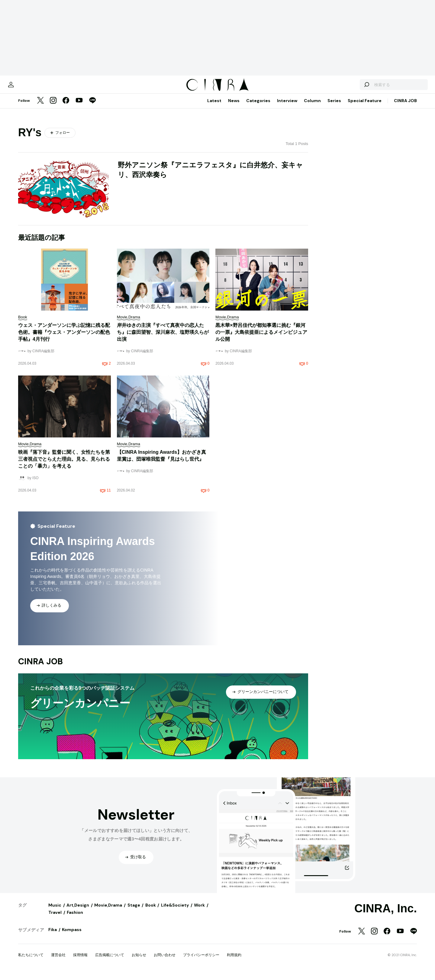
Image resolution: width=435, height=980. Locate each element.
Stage (134, 911)
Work (199, 911)
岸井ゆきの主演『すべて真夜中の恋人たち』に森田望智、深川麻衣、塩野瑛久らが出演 (163, 338)
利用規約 (234, 961)
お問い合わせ (165, 961)
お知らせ (139, 961)
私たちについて (31, 961)
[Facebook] (66, 107)
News (234, 107)
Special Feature (365, 107)
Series (334, 107)
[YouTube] (79, 107)
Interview (287, 107)
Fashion (75, 918)
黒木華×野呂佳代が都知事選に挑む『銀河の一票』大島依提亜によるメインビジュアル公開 (261, 338)
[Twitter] (40, 107)
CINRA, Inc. (386, 914)
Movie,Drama (108, 911)
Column (312, 107)
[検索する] (347, 88)
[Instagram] (53, 107)
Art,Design (78, 911)
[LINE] (92, 107)
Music (55, 911)
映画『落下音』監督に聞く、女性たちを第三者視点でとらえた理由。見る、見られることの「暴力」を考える (64, 465)
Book (151, 911)
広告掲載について (110, 961)
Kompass (72, 936)
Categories (258, 107)
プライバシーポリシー (201, 961)
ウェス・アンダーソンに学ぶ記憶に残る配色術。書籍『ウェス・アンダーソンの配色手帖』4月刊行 (64, 338)
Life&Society (175, 911)
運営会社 (58, 961)
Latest (214, 107)
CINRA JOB (405, 107)
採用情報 (80, 961)
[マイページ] (31, 88)
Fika (53, 936)
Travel (55, 918)
